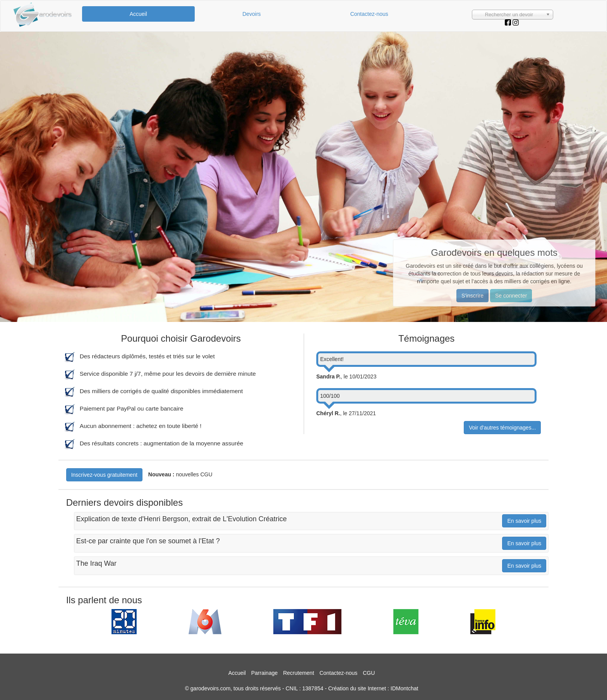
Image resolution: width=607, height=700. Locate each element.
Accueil (138, 14)
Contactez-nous (369, 14)
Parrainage (265, 673)
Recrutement (298, 673)
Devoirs (251, 14)
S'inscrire (472, 296)
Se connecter (511, 296)
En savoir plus (524, 521)
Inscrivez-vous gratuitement (104, 475)
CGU (369, 673)
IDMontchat (405, 688)
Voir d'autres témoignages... (502, 428)
